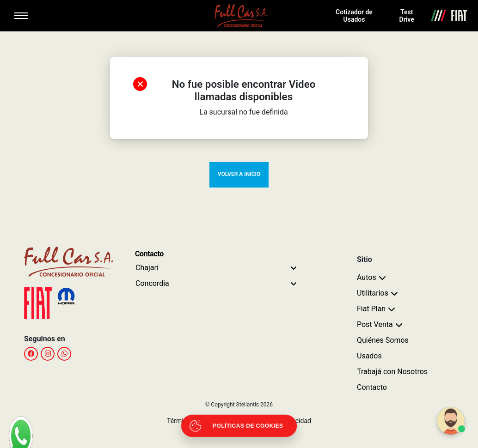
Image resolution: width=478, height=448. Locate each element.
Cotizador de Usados (354, 16)
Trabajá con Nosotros (392, 372)
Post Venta (375, 324)
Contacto (372, 387)
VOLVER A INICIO (239, 174)
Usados (369, 356)
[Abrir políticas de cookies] (239, 426)
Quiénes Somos (383, 340)
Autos (367, 277)
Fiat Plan (371, 309)
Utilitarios (373, 293)
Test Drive (407, 16)
